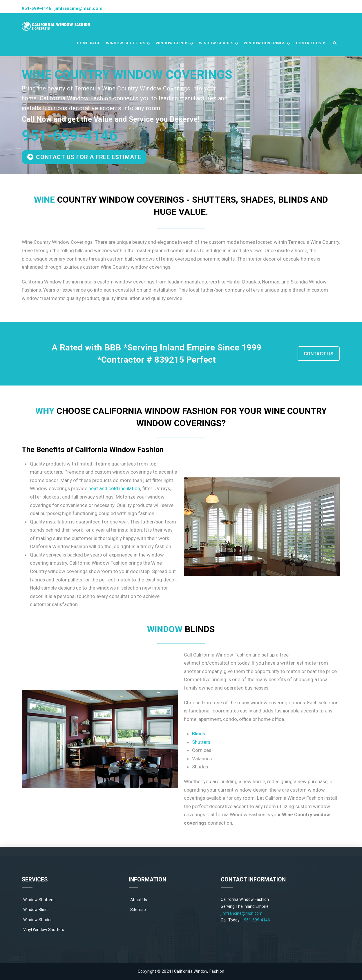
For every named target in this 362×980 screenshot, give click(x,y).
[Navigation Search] (334, 43)
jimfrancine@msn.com (78, 8)
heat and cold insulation (114, 488)
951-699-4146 (37, 8)
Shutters (201, 742)
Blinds (199, 734)
